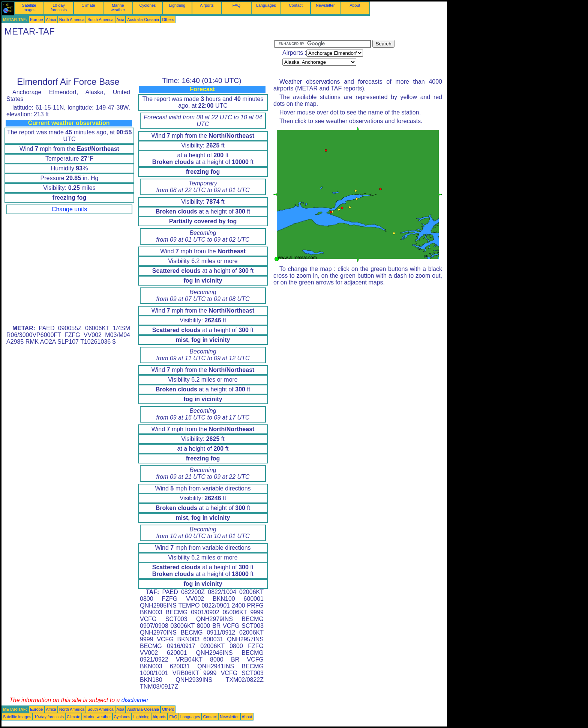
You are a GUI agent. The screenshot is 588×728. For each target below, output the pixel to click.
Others (168, 20)
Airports (207, 5)
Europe (36, 20)
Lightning (177, 5)
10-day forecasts (59, 8)
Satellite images (29, 8)
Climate (88, 5)
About (355, 5)
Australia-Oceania (143, 20)
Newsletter (325, 5)
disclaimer (135, 700)
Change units (69, 209)
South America (100, 20)
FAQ (236, 5)
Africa (51, 20)
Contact (296, 5)
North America (72, 20)
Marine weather (118, 8)
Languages (266, 5)
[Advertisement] (138, 57)
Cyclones (148, 5)
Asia (121, 20)
